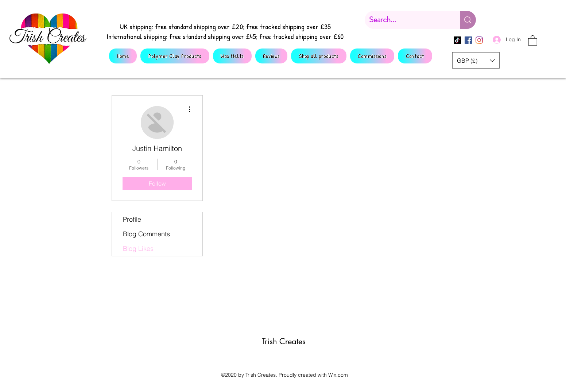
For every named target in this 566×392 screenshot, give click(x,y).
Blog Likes (138, 249)
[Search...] (407, 20)
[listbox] (476, 60)
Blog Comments (146, 234)
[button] (533, 40)
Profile (132, 219)
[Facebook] (468, 40)
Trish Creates (284, 341)
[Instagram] (479, 40)
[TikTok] (457, 40)
